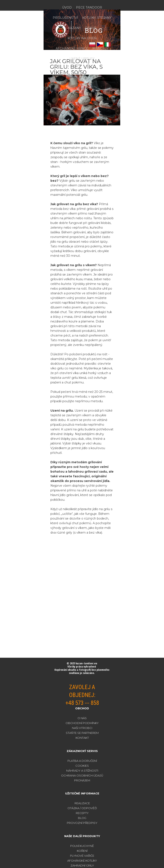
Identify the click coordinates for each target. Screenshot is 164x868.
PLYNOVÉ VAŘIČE (82, 856)
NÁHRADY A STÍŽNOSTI (82, 771)
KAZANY (74, 28)
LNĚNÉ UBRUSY (82, 59)
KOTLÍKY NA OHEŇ (82, 38)
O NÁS (82, 718)
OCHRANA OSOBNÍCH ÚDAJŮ (82, 775)
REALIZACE (82, 803)
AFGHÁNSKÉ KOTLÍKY (82, 861)
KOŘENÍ (82, 851)
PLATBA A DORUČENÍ (82, 761)
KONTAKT (82, 738)
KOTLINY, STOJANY (97, 18)
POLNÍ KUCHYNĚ (82, 846)
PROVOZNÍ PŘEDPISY (82, 823)
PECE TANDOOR (89, 7)
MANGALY (100, 48)
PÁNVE (91, 28)
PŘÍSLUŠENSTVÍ (65, 18)
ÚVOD (67, 7)
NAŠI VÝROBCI (82, 728)
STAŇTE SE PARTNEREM (82, 733)
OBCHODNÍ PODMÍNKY (82, 723)
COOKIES (82, 766)
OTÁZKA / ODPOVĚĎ (82, 808)
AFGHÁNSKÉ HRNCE (72, 48)
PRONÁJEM (82, 780)
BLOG (82, 818)
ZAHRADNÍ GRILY (82, 865)
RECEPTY (82, 813)
